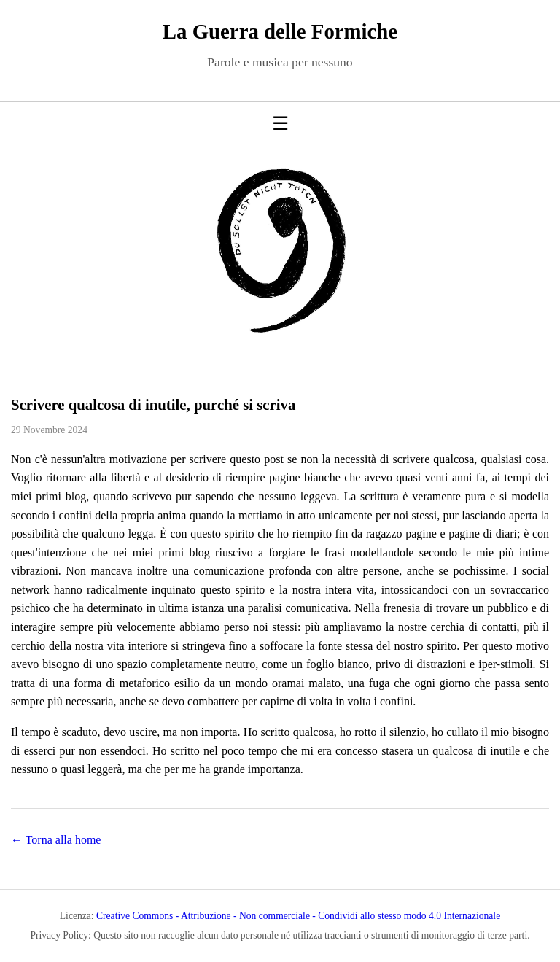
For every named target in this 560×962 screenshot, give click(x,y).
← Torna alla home (56, 840)
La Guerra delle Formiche (280, 31)
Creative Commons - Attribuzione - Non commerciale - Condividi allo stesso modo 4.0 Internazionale (298, 916)
